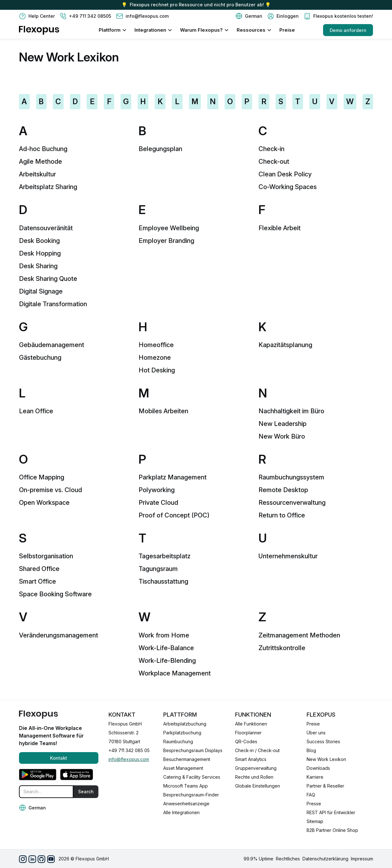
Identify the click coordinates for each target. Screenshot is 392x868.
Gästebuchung (40, 358)
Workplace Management (175, 673)
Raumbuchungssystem (291, 477)
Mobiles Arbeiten (163, 411)
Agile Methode (40, 162)
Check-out (274, 162)
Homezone (155, 358)
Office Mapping (42, 477)
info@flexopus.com (129, 759)
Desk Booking (39, 241)
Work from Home (164, 635)
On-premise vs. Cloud (50, 490)
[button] (249, 16)
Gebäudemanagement (52, 345)
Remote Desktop (283, 490)
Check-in (271, 149)
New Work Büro (282, 436)
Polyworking (157, 490)
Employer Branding (166, 241)
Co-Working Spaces (288, 187)
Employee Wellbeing (169, 228)
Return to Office (282, 515)
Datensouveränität (46, 228)
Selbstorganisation (46, 556)
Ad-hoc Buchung (43, 149)
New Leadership (283, 424)
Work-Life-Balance (166, 648)
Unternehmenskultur (288, 556)
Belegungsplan (160, 149)
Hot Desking (157, 370)
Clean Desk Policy (285, 174)
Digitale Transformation (53, 304)
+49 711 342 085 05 (129, 750)
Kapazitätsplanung (285, 345)
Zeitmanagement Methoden (299, 635)
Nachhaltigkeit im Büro (291, 411)
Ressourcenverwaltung (292, 503)
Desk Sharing (38, 266)
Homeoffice (156, 345)
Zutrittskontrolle (282, 648)
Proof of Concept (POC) (174, 515)
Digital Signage (41, 291)
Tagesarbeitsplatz (165, 556)
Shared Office (39, 569)
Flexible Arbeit (280, 228)
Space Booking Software (55, 594)
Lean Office (36, 411)
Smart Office (37, 581)
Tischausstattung (163, 581)
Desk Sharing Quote (48, 279)
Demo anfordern (348, 30)
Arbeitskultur (37, 174)
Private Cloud (158, 503)
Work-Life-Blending (167, 661)
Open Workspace (44, 503)
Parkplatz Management (173, 477)
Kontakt (59, 758)
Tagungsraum (158, 569)
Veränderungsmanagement (59, 635)
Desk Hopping (40, 253)
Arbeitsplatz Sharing (48, 187)
